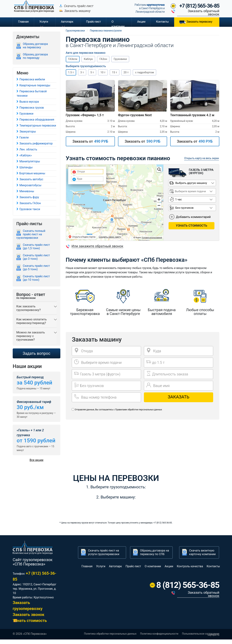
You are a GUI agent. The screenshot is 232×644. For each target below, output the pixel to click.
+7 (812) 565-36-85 (199, 6)
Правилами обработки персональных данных (139, 410)
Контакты (162, 22)
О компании (118, 23)
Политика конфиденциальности (159, 638)
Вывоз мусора (29, 102)
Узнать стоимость (30, 625)
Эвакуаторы (28, 131)
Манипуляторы (30, 161)
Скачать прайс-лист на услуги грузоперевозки (104, 557)
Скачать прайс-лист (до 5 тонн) (36, 268)
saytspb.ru (213, 639)
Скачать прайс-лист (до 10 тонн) (36, 278)
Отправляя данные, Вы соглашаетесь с (118, 410)
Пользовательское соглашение (201, 638)
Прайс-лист (133, 571)
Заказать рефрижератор (36, 143)
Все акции (36, 465)
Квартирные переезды (35, 85)
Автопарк (67, 22)
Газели (24, 137)
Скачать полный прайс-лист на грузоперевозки (31, 234)
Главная (23, 22)
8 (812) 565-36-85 (188, 590)
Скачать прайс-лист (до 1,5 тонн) (36, 247)
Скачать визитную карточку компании (202, 557)
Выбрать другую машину (191, 182)
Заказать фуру (29, 197)
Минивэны (27, 191)
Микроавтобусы (30, 185)
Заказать (179, 397)
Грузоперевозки (75, 31)
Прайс (93, 22)
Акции (141, 22)
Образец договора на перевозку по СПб (155, 557)
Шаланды (26, 167)
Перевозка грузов (32, 108)
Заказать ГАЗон (30, 203)
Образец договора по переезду (35, 56)
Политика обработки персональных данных (110, 638)
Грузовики (26, 114)
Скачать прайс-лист (79, 6)
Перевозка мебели (32, 79)
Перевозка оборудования (37, 120)
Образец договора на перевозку (35, 46)
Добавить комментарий (193, 216)
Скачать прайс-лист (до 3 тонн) (36, 257)
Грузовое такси (30, 209)
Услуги (44, 22)
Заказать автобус (31, 179)
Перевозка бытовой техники (32, 93)
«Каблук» (26, 155)
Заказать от (90, 141)
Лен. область (28, 149)
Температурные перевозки (38, 126)
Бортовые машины (32, 173)
